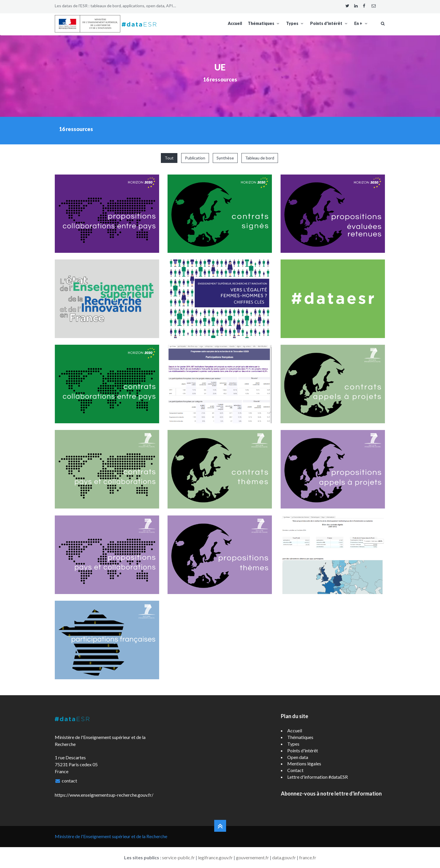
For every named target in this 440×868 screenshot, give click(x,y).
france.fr (308, 857)
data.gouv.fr (284, 857)
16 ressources (220, 79)
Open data (298, 757)
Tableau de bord (260, 158)
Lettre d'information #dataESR (318, 777)
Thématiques (264, 23)
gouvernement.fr (252, 857)
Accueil (235, 23)
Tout (169, 158)
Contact (295, 770)
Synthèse (225, 158)
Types (295, 23)
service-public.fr (178, 857)
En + (361, 23)
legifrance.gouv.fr (215, 857)
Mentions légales (304, 763)
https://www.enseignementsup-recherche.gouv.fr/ (104, 795)
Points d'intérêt (329, 23)
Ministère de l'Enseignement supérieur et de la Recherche (111, 836)
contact (69, 781)
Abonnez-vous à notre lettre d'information (331, 793)
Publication (195, 158)
